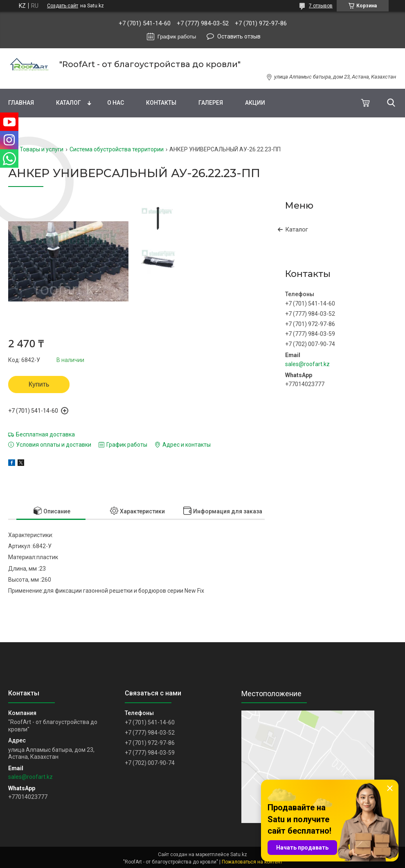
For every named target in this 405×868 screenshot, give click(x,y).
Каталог (69, 103)
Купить (39, 384)
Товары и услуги (42, 149)
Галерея (211, 103)
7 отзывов (321, 6)
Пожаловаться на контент (252, 862)
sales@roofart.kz (307, 364)
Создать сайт (63, 6)
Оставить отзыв (239, 36)
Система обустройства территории (117, 149)
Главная (21, 103)
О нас (116, 103)
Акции (255, 103)
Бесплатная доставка (45, 434)
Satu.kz (239, 855)
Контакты (161, 103)
